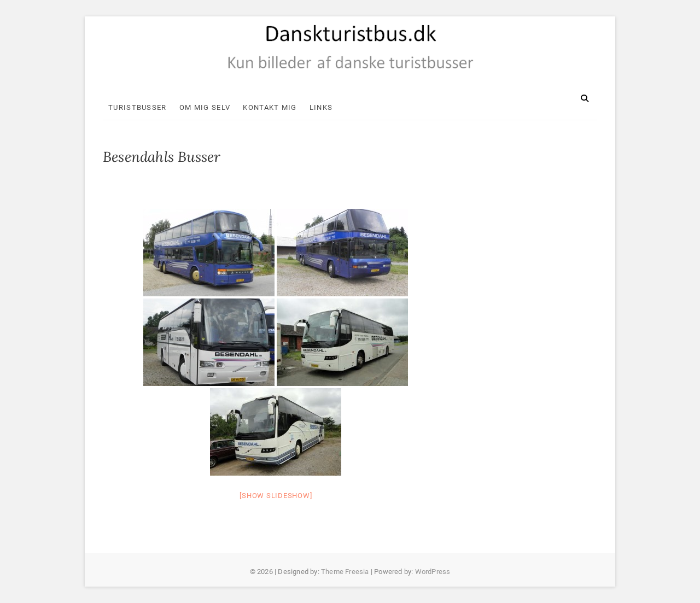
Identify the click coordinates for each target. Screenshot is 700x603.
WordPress (433, 572)
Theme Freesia (345, 572)
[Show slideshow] (276, 496)
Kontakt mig (270, 107)
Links (321, 107)
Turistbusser (138, 107)
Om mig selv (205, 107)
